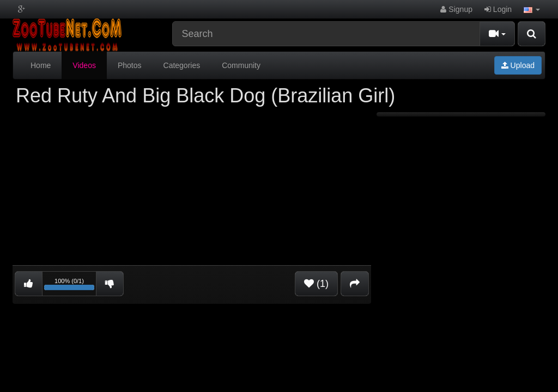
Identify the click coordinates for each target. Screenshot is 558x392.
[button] (532, 9)
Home (41, 65)
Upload (518, 65)
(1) (316, 284)
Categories (182, 65)
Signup (456, 9)
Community (241, 65)
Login (498, 9)
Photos (130, 65)
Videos (84, 65)
